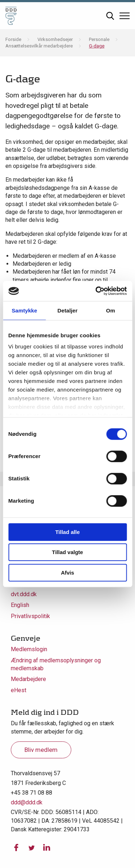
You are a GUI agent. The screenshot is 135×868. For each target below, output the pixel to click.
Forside (13, 39)
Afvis (67, 573)
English (20, 605)
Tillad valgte (67, 552)
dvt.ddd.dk (24, 594)
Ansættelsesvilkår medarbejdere (39, 46)
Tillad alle (67, 532)
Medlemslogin (29, 649)
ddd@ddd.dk (27, 802)
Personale (99, 39)
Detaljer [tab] (68, 310)
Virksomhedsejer (55, 39)
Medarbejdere (28, 679)
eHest (19, 690)
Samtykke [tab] (24, 310)
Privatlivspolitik (30, 616)
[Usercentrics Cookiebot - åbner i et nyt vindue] (96, 291)
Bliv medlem (41, 750)
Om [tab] (111, 310)
